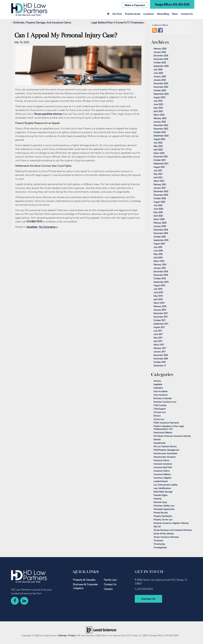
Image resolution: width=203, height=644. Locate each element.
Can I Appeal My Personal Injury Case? (66, 35)
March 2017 (159, 345)
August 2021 (159, 167)
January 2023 (160, 122)
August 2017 (159, 327)
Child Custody (160, 405)
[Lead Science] (101, 630)
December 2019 (161, 230)
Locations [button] (149, 14)
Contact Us (187, 14)
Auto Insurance (160, 395)
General (157, 439)
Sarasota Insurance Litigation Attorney (171, 523)
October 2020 (160, 198)
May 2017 (158, 338)
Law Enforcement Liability (165, 485)
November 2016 (161, 359)
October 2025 (160, 63)
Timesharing (159, 544)
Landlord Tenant (161, 481)
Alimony (157, 381)
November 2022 (161, 129)
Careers (108, 589)
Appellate (32, 227)
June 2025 (158, 73)
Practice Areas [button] (133, 14)
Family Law (159, 419)
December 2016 (161, 355)
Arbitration (158, 388)
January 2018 (160, 310)
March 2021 (159, 181)
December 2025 (161, 56)
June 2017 (158, 334)
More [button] (175, 14)
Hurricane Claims (161, 460)
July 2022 (158, 143)
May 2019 (158, 254)
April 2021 (158, 177)
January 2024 (160, 80)
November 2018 (161, 275)
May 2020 (158, 212)
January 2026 (160, 52)
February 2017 (160, 348)
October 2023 (160, 90)
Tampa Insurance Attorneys (166, 537)
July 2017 (158, 331)
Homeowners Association (165, 453)
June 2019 (158, 251)
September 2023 (161, 94)
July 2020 (158, 205)
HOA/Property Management (166, 450)
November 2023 (161, 87)
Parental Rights (160, 495)
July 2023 (158, 101)
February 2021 (160, 184)
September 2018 (161, 282)
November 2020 (161, 195)
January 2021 (160, 188)
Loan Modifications (162, 488)
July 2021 (158, 170)
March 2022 (159, 153)
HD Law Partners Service (165, 446)
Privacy (72, 635)
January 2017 (160, 352)
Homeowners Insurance (165, 457)
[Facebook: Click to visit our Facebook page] (15, 601)
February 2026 (160, 49)
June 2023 (158, 104)
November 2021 (161, 157)
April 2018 (158, 299)
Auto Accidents (161, 391)
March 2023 (159, 115)
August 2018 (159, 285)
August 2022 (159, 139)
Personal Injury (160, 502)
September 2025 (161, 66)
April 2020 (158, 216)
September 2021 (161, 164)
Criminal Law (160, 412)
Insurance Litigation (162, 478)
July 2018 (158, 289)
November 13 (160, 366)
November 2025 (161, 59)
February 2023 (160, 118)
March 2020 (159, 219)
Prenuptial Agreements (164, 509)
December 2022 (161, 125)
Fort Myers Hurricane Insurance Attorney (172, 436)
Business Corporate (163, 398)
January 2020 (160, 226)
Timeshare (158, 540)
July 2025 (158, 69)
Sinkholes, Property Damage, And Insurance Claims (42, 22)
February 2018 (160, 306)
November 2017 (161, 317)
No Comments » (48, 227)
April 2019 (158, 258)
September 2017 (161, 324)
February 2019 (160, 265)
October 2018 (160, 278)
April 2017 (158, 341)
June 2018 (158, 292)
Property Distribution (163, 516)
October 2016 (160, 362)
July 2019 (158, 247)
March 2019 (159, 261)
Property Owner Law (163, 520)
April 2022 (158, 150)
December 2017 (161, 313)
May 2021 (158, 174)
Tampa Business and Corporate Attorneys (173, 530)
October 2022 (160, 132)
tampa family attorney (164, 534)
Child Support (160, 409)
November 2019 (161, 233)
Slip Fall (157, 527)
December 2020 (161, 191)
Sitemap (62, 635)
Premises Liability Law (164, 506)
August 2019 (159, 244)
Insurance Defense (162, 474)
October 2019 (160, 237)
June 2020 (158, 209)
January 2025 (160, 76)
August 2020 (159, 202)
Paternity (158, 499)
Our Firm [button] (117, 14)
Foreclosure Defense (163, 432)
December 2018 (161, 271)
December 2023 (161, 83)
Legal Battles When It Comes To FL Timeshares (117, 22)
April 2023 (158, 111)
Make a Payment (135, 5)
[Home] (108, 15)
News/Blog (163, 14)
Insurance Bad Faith (163, 467)
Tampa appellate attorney (48, 114)
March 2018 (159, 303)
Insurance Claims (162, 471)
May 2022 (158, 146)
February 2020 (160, 223)
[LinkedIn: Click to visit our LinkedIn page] (24, 601)
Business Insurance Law (165, 402)
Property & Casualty (84, 580)
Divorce (157, 416)
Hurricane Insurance (163, 464)
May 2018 (158, 296)
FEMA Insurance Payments (166, 423)
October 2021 (160, 160)
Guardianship (159, 443)
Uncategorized (160, 547)
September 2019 (161, 240)
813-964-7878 (34, 221)
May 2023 (158, 108)
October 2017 (160, 320)
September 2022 (161, 136)
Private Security (161, 513)
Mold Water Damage (163, 492)
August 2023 (159, 97)
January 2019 (160, 268)
